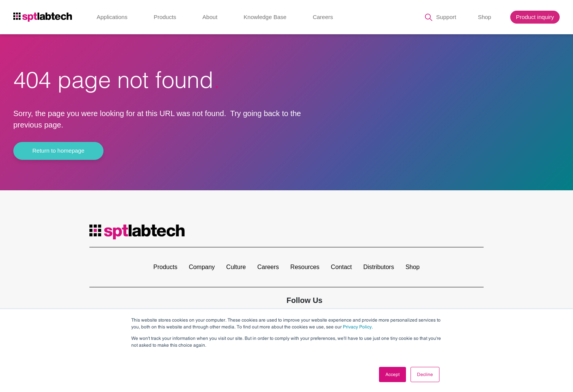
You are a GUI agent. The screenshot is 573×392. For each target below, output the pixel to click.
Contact (341, 267)
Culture (236, 267)
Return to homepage (58, 151)
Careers (323, 17)
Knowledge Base (265, 17)
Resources (305, 267)
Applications (112, 17)
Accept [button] (392, 374)
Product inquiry (535, 17)
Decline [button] (425, 374)
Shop (485, 17)
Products (165, 17)
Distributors (379, 267)
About (210, 17)
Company (202, 267)
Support (446, 17)
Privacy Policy (357, 327)
